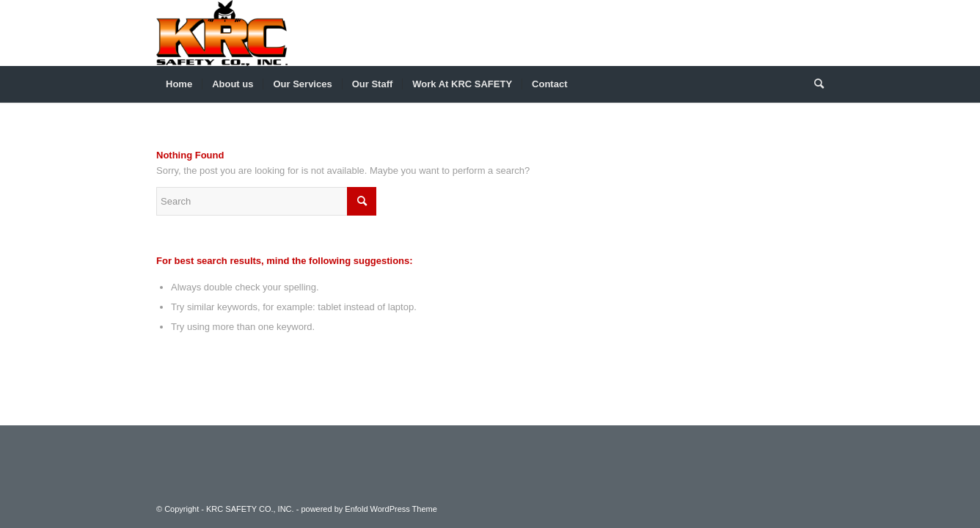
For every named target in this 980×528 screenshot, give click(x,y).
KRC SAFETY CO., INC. (250, 509)
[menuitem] (179, 84)
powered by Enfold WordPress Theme (369, 509)
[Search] (814, 84)
